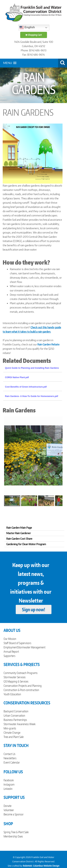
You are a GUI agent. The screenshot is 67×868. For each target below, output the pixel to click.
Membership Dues (13, 836)
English (27, 28)
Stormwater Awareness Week (20, 724)
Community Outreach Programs (21, 673)
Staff (6, 643)
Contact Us (9, 754)
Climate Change (12, 733)
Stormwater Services (15, 677)
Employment (11, 647)
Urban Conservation (14, 716)
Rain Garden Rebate (48, 344)
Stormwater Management (31, 647)
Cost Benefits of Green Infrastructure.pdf (26, 387)
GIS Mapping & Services (16, 681)
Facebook (9, 780)
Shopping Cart (34, 35)
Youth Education (12, 694)
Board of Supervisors (20, 643)
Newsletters (10, 758)
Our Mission (10, 639)
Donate (8, 806)
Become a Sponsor (14, 814)
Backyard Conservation (16, 711)
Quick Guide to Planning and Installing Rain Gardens (32, 368)
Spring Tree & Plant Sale (16, 832)
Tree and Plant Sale (14, 737)
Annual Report (11, 652)
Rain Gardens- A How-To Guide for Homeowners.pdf (32, 396)
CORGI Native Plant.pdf (17, 377)
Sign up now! (33, 609)
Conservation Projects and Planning (23, 686)
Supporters (9, 656)
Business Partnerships (15, 720)
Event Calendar (12, 762)
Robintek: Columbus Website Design (41, 866)
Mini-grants (10, 728)
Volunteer (9, 810)
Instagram (9, 784)
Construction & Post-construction (21, 690)
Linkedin (8, 789)
